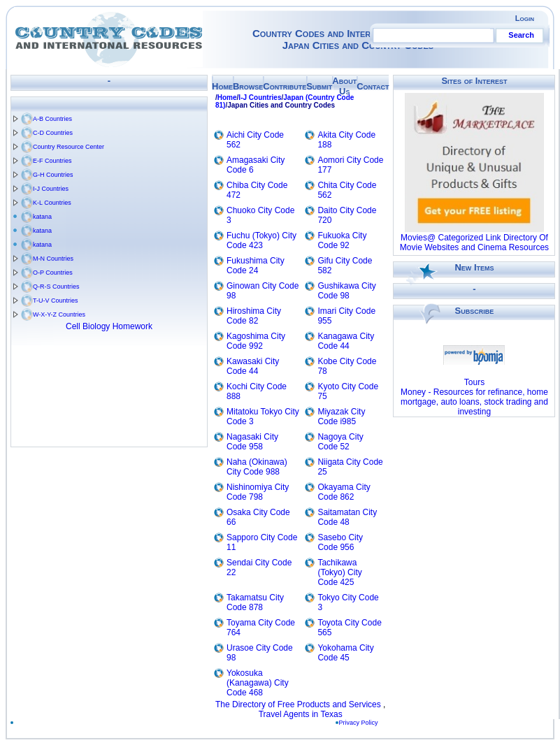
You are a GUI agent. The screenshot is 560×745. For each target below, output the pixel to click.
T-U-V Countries (56, 301)
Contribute (285, 86)
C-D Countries (53, 133)
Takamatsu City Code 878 (255, 602)
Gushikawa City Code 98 (346, 291)
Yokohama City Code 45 (345, 653)
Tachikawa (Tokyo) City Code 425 (339, 572)
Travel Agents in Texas (301, 714)
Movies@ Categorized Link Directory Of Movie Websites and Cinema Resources (474, 243)
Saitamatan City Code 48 (347, 517)
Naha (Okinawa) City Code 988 (257, 467)
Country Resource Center (69, 147)
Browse (248, 86)
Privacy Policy (361, 723)
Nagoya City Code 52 (340, 442)
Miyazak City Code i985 (341, 417)
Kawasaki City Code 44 (253, 366)
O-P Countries (53, 273)
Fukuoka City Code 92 (342, 240)
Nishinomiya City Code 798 (258, 492)
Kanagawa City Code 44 (346, 341)
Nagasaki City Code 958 (252, 442)
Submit (319, 86)
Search (521, 35)
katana (42, 217)
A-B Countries (52, 119)
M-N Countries (53, 259)
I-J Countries (51, 189)
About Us (344, 86)
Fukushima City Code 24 (256, 266)
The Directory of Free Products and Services (298, 704)
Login (525, 18)
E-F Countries (52, 161)
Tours (474, 382)
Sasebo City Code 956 (340, 542)
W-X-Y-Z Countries (59, 314)
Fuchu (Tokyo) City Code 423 (261, 240)
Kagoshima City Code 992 (256, 341)
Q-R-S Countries (56, 287)
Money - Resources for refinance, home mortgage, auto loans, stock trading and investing (474, 402)
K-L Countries (52, 203)
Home (222, 86)
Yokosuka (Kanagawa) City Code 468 (258, 683)
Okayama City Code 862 (344, 492)
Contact (373, 86)
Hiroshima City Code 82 (254, 316)
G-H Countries (53, 175)
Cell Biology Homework (109, 326)
